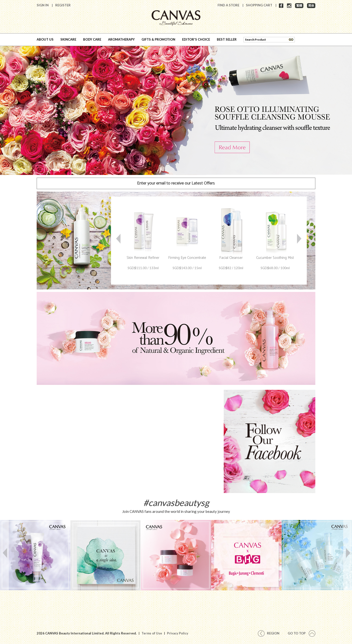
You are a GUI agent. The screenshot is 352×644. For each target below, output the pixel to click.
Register (63, 5)
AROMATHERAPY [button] (121, 39)
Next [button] (299, 241)
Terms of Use (152, 633)
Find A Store (229, 5)
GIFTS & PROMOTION (158, 39)
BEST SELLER (227, 39)
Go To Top (302, 633)
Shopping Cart (259, 5)
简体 (311, 6)
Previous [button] (119, 241)
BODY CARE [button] (92, 39)
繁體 (299, 6)
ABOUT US (45, 39)
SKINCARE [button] (68, 39)
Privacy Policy (178, 633)
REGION (269, 633)
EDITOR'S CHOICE (196, 39)
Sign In (43, 5)
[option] (176, 109)
